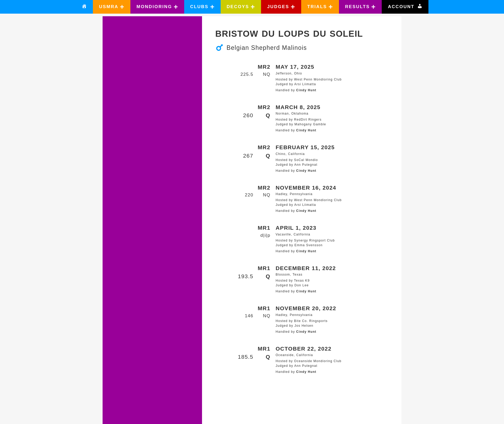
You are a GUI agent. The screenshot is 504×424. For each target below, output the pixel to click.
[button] (112, 7)
